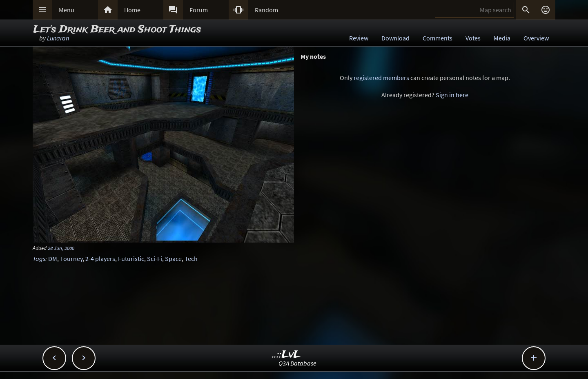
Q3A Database (297, 363)
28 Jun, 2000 (61, 248)
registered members (381, 78)
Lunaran (58, 38)
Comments (438, 38)
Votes (473, 38)
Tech (191, 259)
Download (395, 38)
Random (266, 10)
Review (359, 38)
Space (173, 259)
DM (53, 259)
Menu (67, 10)
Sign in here (452, 95)
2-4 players (100, 259)
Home (132, 10)
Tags (39, 259)
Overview (536, 38)
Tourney (71, 259)
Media (502, 38)
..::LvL (286, 355)
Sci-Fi (155, 259)
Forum (199, 10)
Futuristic (131, 259)
